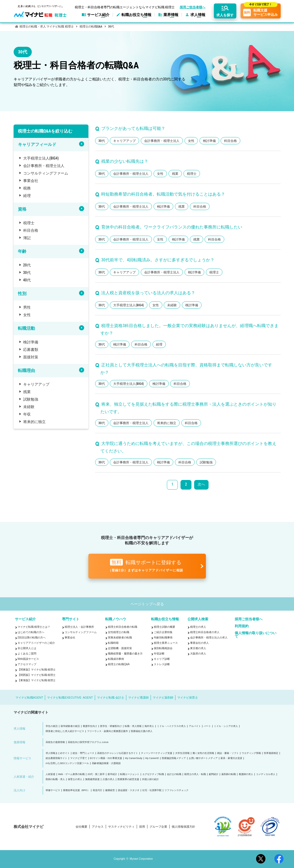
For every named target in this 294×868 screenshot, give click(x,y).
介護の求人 (109, 779)
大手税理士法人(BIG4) (41, 158)
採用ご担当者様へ (193, 7)
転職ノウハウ (116, 619)
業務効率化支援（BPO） (76, 790)
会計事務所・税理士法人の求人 (209, 638)
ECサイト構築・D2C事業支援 (106, 758)
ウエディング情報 (251, 753)
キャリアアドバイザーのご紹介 (36, 643)
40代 (27, 280)
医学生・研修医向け (111, 726)
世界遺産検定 (271, 753)
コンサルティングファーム (46, 173)
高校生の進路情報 (55, 742)
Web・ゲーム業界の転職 (71, 774)
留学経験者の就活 (70, 726)
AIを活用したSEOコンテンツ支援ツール (67, 763)
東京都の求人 (198, 648)
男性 (27, 307)
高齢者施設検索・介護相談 (106, 763)
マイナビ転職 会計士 (111, 697)
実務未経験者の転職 (120, 638)
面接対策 (31, 357)
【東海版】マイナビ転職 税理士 (37, 680)
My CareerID (152, 758)
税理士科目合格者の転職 (123, 627)
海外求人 (149, 726)
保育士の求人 (75, 779)
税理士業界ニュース (166, 643)
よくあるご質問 (27, 654)
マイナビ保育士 (188, 697)
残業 (27, 392)
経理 (27, 196)
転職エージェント (130, 774)
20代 (27, 265)
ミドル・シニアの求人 (226, 726)
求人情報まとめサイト (58, 753)
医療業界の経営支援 (128, 779)
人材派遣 (50, 774)
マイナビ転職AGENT (29, 697)
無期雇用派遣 (92, 779)
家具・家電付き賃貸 (231, 758)
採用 (142, 827)
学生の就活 (52, 726)
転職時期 (113, 643)
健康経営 (110, 790)
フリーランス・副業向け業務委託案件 (107, 731)
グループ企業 (158, 827)
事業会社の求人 (199, 643)
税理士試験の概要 (164, 627)
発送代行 (97, 790)
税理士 (29, 223)
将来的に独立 (34, 422)
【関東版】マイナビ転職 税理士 (37, 670)
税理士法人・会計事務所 (79, 627)
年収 (27, 414)
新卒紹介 (112, 774)
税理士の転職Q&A (119, 664)
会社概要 (81, 827)
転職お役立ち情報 (165, 619)
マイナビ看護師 (138, 697)
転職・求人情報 (133, 726)
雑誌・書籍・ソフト (228, 753)
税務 (27, 188)
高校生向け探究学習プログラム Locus (88, 742)
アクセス (98, 827)
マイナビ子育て (79, 758)
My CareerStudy (134, 758)
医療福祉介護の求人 (142, 731)
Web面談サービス (28, 659)
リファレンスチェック (177, 790)
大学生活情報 (182, 753)
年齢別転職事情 (163, 638)
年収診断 (159, 654)
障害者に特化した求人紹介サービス (65, 731)
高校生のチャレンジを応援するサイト (118, 753)
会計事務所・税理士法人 (44, 166)
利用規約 (242, 626)
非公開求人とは (27, 648)
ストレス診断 (162, 664)
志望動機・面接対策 (120, 648)
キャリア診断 (162, 659)
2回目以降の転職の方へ (32, 638)
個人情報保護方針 (183, 827)
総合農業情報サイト (56, 758)
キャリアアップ (36, 384)
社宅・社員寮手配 (152, 790)
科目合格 (31, 230)
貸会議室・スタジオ (129, 790)
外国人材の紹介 (150, 779)
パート (207, 726)
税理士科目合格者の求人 (205, 632)
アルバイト (195, 726)
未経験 (29, 407)
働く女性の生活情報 (203, 753)
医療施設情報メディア (174, 758)
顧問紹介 (214, 774)
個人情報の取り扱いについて (256, 635)
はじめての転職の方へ (31, 632)
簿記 (27, 238)
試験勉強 (31, 399)
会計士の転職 (174, 774)
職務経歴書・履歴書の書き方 (125, 654)
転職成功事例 (116, 659)
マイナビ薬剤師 (163, 697)
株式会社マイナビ (29, 827)
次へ (201, 484)
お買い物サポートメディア (203, 758)
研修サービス (53, 790)
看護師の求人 (246, 774)
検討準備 (31, 342)
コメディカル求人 (266, 774)
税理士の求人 (198, 627)
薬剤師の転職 (229, 774)
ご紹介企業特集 (163, 632)
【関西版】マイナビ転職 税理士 (37, 675)
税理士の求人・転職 (195, 774)
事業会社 (31, 181)
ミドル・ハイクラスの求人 (171, 726)
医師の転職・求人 (55, 779)
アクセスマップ (27, 664)
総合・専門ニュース (83, 753)
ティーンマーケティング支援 (157, 753)
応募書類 (31, 350)
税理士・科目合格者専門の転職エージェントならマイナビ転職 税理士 (125, 7)
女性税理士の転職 (119, 632)
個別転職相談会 (163, 648)
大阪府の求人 (198, 654)
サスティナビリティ (121, 827)
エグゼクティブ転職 (153, 774)
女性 (27, 315)
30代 (27, 273)
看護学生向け (90, 726)
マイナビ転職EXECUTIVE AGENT (70, 697)
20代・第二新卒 (96, 774)
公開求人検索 (198, 619)
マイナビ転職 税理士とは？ (34, 627)
